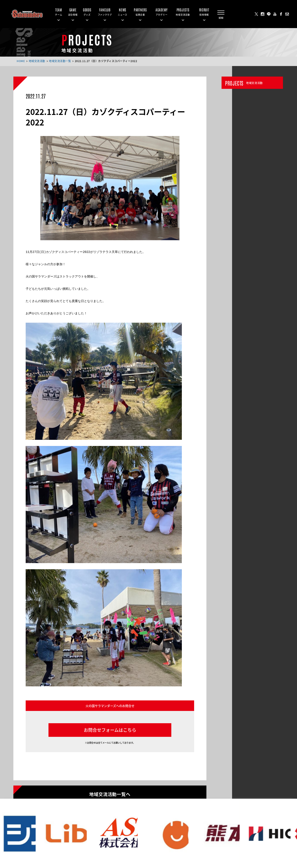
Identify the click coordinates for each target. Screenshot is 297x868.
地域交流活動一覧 (60, 61)
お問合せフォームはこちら (110, 730)
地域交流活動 (37, 61)
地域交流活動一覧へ (110, 794)
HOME (21, 61)
